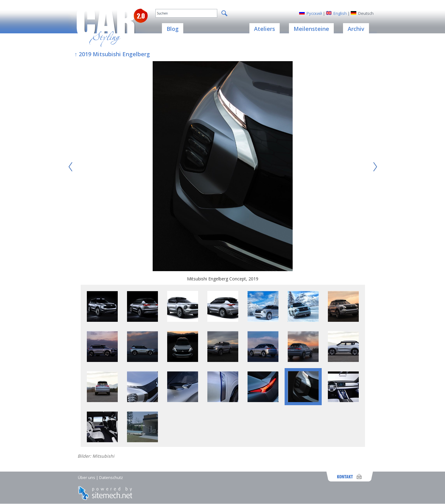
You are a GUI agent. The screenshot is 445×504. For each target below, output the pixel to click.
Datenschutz (111, 477)
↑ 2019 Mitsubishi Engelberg (112, 54)
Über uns (87, 477)
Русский (314, 13)
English (340, 13)
